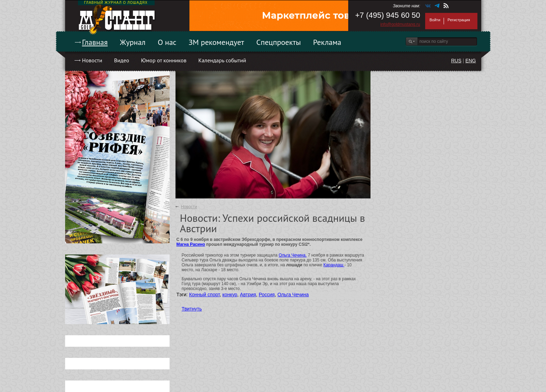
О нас (167, 42)
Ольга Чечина (293, 295)
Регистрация (459, 20)
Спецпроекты (279, 42)
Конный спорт (204, 295)
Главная (95, 42)
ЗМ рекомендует (217, 42)
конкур (230, 295)
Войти (435, 20)
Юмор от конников (164, 60)
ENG (470, 61)
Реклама (327, 42)
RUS (456, 61)
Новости (92, 60)
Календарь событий (222, 60)
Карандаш (334, 265)
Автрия (248, 295)
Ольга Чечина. (292, 255)
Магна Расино (191, 244)
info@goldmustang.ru (400, 24)
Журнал (133, 42)
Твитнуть (192, 309)
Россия (267, 295)
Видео (121, 60)
